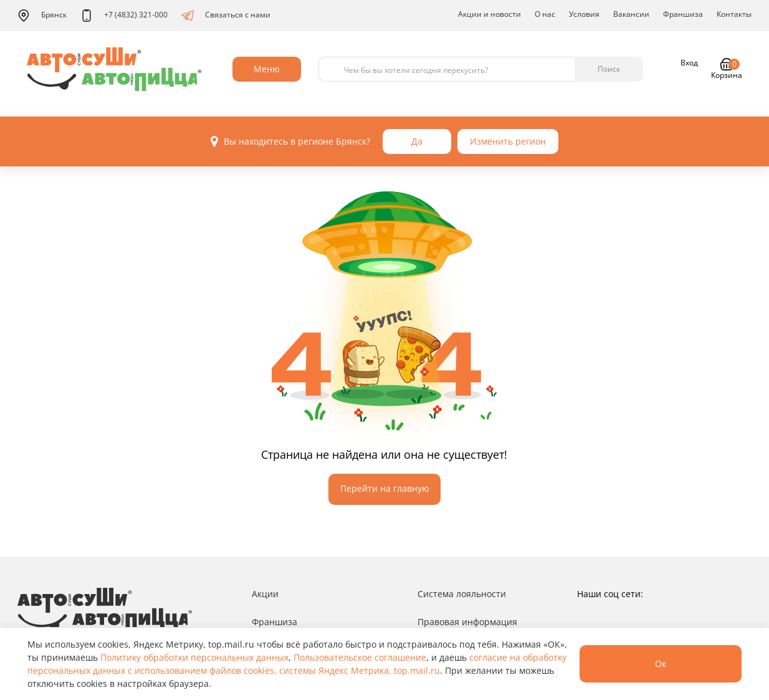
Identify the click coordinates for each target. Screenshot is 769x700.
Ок (661, 664)
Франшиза (683, 14)
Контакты (734, 14)
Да (417, 141)
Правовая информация (467, 622)
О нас (545, 14)
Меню (267, 69)
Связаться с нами (226, 16)
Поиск (609, 69)
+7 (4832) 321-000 (124, 16)
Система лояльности (462, 594)
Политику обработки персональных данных (194, 657)
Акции (265, 594)
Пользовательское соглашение (360, 657)
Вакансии (631, 14)
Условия (584, 14)
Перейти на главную (385, 488)
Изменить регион (508, 141)
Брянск (42, 16)
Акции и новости (490, 14)
